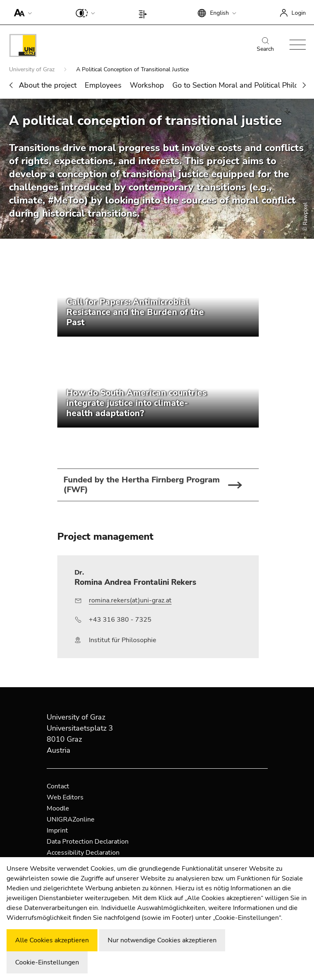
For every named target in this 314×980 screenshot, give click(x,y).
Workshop (147, 85)
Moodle (58, 808)
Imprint (57, 831)
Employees (103, 85)
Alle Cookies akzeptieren (52, 940)
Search (265, 45)
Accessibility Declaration (83, 853)
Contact (58, 786)
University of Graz (33, 69)
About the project (48, 85)
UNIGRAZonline (71, 819)
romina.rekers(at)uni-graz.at (130, 600)
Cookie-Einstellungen (47, 962)
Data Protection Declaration (88, 842)
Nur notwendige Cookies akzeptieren (162, 940)
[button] (21, 12)
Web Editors (65, 797)
